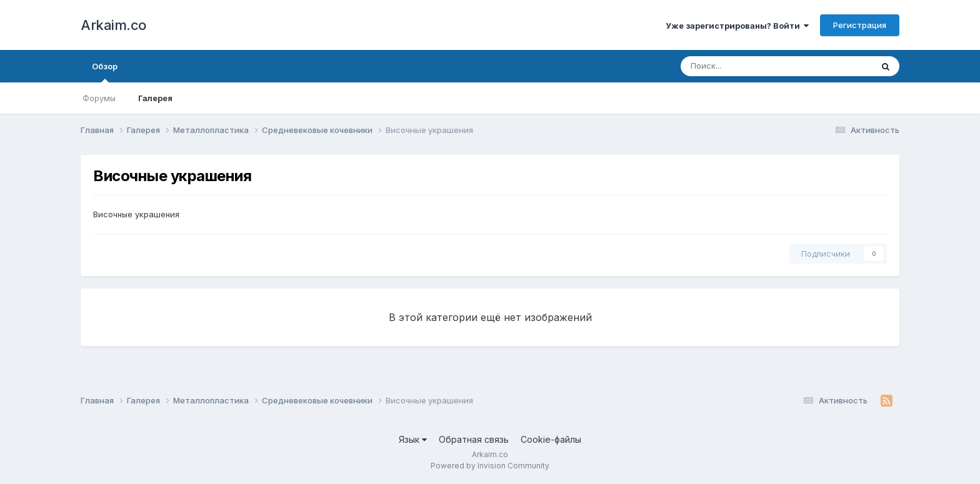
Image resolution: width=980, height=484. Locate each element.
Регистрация (860, 25)
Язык (413, 439)
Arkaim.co (113, 25)
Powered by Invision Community (490, 466)
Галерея (155, 98)
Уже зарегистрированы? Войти (737, 26)
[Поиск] (752, 66)
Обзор (105, 72)
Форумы (99, 98)
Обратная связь (474, 439)
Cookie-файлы (551, 439)
